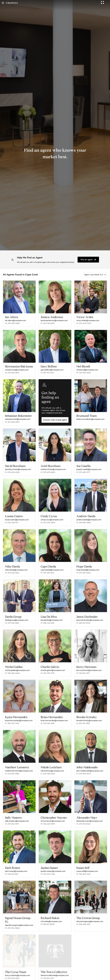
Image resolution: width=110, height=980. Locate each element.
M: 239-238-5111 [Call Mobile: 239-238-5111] (11, 523)
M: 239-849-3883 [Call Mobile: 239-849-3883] (84, 523)
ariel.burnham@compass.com (53, 469)
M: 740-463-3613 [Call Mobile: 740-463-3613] (83, 874)
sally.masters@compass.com (17, 821)
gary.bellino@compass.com (52, 370)
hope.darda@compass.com (88, 570)
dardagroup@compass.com (17, 620)
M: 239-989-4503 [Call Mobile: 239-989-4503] (12, 422)
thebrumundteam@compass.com (90, 419)
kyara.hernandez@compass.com (19, 720)
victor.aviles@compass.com (88, 320)
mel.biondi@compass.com (87, 370)
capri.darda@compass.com (52, 570)
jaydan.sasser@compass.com (53, 871)
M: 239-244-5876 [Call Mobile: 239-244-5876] (12, 373)
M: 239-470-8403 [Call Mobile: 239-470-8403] (48, 472)
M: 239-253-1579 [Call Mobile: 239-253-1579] (12, 824)
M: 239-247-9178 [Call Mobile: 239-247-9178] (47, 673)
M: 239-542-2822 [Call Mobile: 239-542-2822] (12, 573)
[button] (3, 3)
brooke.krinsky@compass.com (89, 720)
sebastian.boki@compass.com (18, 419)
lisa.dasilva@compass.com (52, 620)
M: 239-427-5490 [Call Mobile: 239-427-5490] (12, 774)
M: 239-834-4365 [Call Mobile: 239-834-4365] (12, 472)
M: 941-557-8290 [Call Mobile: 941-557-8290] (47, 924)
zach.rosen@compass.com (16, 871)
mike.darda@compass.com (16, 570)
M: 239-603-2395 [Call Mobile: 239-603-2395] (84, 323)
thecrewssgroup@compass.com (90, 921)
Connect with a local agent (55, 420)
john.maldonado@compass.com (90, 771)
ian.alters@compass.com (15, 320)
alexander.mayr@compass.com (90, 821)
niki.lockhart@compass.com (52, 771)
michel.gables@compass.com (17, 670)
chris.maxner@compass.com (53, 821)
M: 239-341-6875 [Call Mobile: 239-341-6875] (48, 323)
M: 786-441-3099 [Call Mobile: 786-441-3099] (48, 824)
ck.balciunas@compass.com (17, 370)
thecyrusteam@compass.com (17, 974)
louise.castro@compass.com (17, 520)
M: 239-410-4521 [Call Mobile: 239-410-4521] (47, 573)
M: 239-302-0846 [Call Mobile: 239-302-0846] (12, 928)
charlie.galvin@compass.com (53, 670)
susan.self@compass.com (87, 871)
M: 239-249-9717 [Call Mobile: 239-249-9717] (83, 472)
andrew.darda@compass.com (89, 520)
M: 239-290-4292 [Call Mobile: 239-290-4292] (48, 523)
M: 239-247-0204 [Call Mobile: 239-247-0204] (83, 573)
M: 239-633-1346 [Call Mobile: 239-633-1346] (48, 874)
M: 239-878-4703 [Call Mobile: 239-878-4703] (84, 774)
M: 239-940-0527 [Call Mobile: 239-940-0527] (48, 774)
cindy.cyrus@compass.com (52, 520)
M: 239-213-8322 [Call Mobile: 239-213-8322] (83, 824)
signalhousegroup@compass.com (19, 925)
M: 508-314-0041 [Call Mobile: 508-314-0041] (47, 623)
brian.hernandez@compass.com (54, 720)
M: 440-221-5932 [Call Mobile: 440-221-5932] (83, 623)
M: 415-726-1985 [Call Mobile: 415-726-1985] (83, 723)
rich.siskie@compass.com (51, 921)
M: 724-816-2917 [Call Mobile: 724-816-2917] (83, 673)
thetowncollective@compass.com (55, 974)
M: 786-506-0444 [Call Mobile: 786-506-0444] (12, 673)
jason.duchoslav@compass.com (90, 620)
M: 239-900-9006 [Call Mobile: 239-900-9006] (12, 323)
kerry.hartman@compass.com (89, 670)
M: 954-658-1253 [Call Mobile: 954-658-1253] (83, 924)
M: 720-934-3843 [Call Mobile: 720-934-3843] (84, 373)
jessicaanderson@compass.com (54, 320)
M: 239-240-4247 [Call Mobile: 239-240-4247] (48, 723)
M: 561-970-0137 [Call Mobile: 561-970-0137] (47, 373)
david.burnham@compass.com (18, 469)
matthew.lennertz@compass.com (19, 771)
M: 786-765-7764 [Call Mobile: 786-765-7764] (12, 723)
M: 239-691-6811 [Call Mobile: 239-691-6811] (12, 874)
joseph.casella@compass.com (89, 469)
